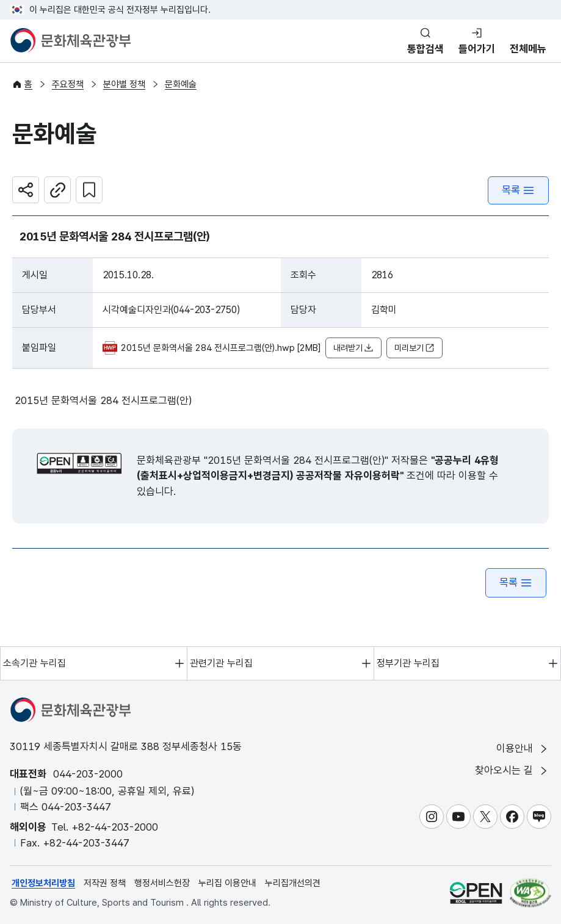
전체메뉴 (528, 49)
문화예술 (181, 84)
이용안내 (523, 749)
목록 (518, 190)
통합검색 (425, 49)
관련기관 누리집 (221, 663)
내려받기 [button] (353, 348)
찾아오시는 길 (512, 771)
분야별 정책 (124, 84)
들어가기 (477, 49)
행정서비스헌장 (162, 883)
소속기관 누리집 (34, 663)
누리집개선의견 (293, 883)
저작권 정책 (105, 883)
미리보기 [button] (414, 348)
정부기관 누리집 (408, 663)
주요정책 (68, 84)
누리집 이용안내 (227, 883)
